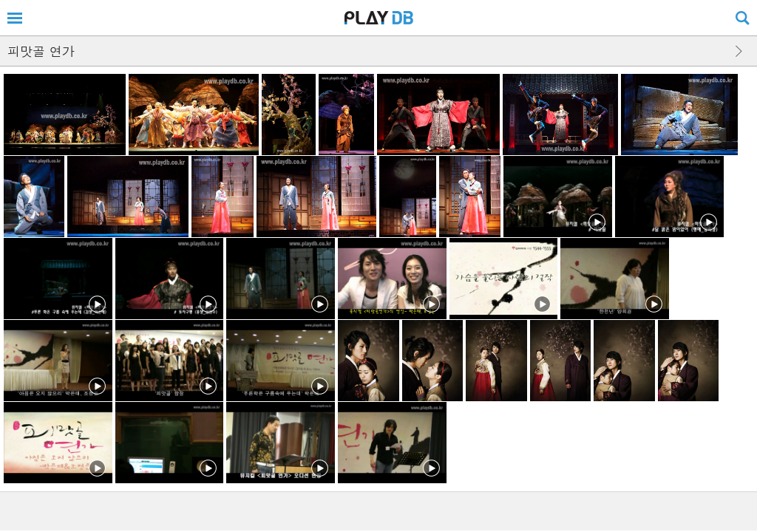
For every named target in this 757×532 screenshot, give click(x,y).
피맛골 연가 (41, 51)
